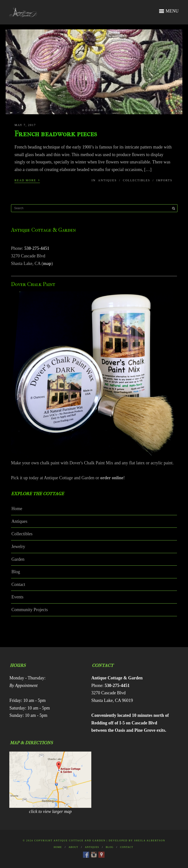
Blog (16, 572)
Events (18, 597)
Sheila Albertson (150, 840)
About (73, 847)
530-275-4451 (37, 248)
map (47, 263)
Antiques (107, 180)
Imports (164, 180)
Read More (27, 180)
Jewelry (18, 547)
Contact (18, 584)
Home (17, 509)
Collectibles (136, 180)
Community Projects (30, 610)
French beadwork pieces (56, 134)
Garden (18, 559)
